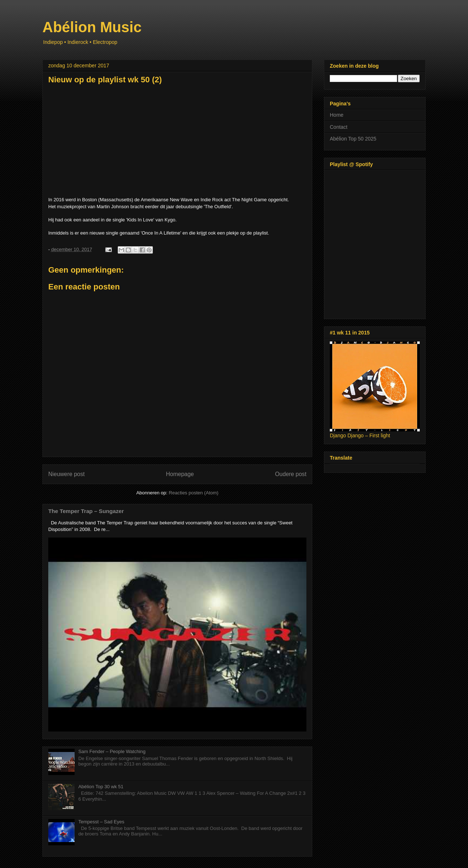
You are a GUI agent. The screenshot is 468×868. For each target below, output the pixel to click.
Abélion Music (92, 27)
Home (337, 115)
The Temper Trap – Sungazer (86, 511)
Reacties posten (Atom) (194, 493)
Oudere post (291, 474)
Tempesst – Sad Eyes (101, 822)
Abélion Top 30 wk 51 (101, 787)
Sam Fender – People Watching (112, 751)
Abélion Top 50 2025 (353, 139)
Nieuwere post (67, 474)
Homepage (180, 474)
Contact (339, 127)
